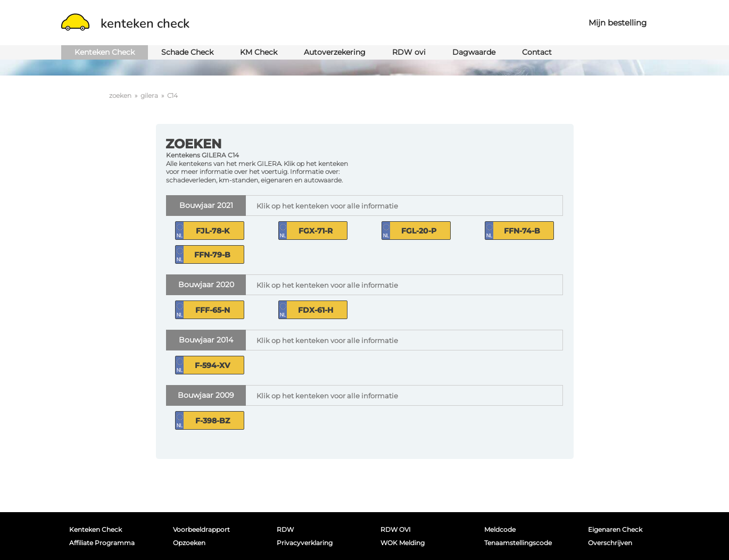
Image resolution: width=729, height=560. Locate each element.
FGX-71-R (316, 231)
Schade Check (187, 52)
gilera (149, 95)
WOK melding (403, 543)
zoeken (120, 95)
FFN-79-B (212, 255)
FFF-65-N (213, 310)
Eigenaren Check (615, 529)
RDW (285, 529)
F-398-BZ (213, 421)
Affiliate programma (102, 543)
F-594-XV (212, 365)
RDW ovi (409, 52)
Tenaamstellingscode (518, 543)
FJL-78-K (213, 231)
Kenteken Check (105, 52)
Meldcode (500, 529)
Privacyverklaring (305, 543)
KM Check (259, 52)
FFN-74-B (522, 231)
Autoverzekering (335, 52)
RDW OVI (396, 529)
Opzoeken (189, 543)
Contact (537, 52)
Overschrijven (610, 543)
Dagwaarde (474, 52)
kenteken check (125, 23)
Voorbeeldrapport (201, 529)
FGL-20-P (419, 231)
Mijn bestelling (618, 23)
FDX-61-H (316, 310)
